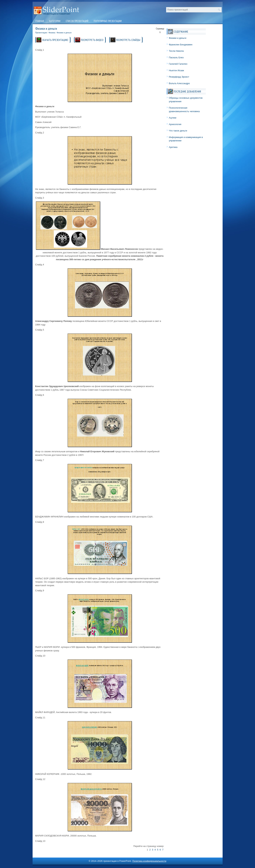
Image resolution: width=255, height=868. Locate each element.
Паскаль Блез (176, 57)
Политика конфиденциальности (149, 861)
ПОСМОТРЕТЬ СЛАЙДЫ (128, 40)
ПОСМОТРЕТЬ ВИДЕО (92, 40)
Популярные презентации (108, 21)
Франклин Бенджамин (181, 45)
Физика (52, 33)
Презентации (41, 33)
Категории (55, 21)
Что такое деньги (178, 131)
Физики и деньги (64, 33)
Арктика (173, 147)
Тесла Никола (176, 51)
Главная (40, 21)
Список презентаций (77, 21)
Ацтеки (173, 118)
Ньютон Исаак (176, 70)
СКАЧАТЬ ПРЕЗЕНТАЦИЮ (55, 40)
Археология (175, 124)
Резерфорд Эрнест (179, 77)
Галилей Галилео (178, 64)
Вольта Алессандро (179, 83)
